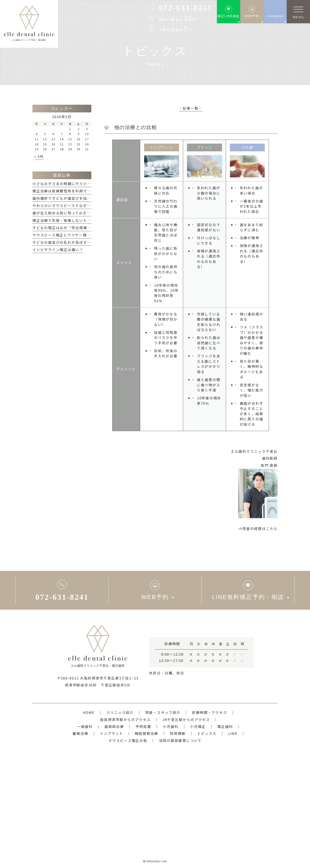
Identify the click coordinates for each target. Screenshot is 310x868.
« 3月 (39, 156)
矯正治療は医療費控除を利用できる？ (66, 191)
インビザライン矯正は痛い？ (58, 250)
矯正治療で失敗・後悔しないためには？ (68, 220)
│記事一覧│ (191, 108)
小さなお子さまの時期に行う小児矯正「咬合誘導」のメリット (87, 184)
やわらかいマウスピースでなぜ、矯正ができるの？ (77, 206)
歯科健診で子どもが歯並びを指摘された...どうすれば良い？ (85, 198)
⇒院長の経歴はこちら (258, 529)
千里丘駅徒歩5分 (116, 685)
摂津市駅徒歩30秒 (81, 685)
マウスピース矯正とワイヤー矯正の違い (67, 235)
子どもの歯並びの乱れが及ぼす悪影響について (73, 242)
